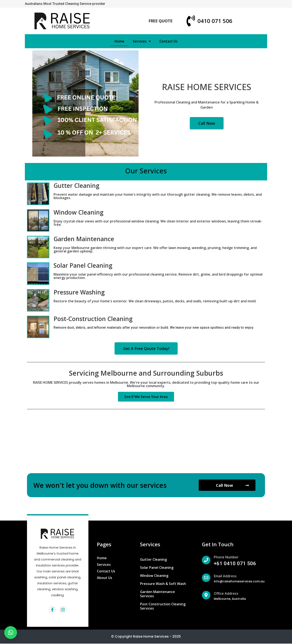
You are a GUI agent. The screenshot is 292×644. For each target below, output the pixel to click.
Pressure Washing (79, 292)
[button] (161, 21)
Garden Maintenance (84, 239)
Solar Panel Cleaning (83, 265)
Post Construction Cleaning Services (163, 607)
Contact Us (169, 41)
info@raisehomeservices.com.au (239, 582)
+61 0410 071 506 (235, 564)
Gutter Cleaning (77, 185)
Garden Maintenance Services (157, 594)
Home (119, 41)
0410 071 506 (215, 21)
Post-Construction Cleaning (93, 319)
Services (142, 41)
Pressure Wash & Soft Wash (163, 584)
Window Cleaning (79, 212)
